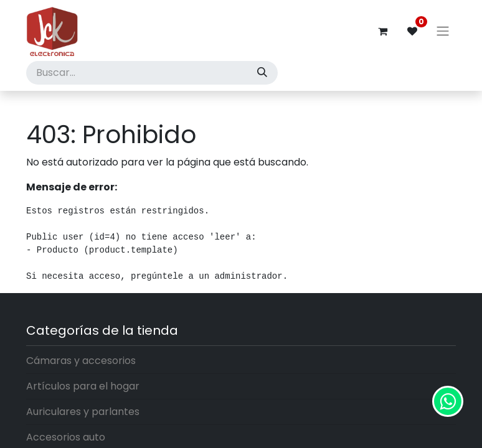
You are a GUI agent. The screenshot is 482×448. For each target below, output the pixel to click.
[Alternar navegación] (443, 31)
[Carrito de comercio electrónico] (382, 31)
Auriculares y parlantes (83, 412)
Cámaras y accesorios (81, 361)
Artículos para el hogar (83, 386)
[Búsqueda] (262, 73)
